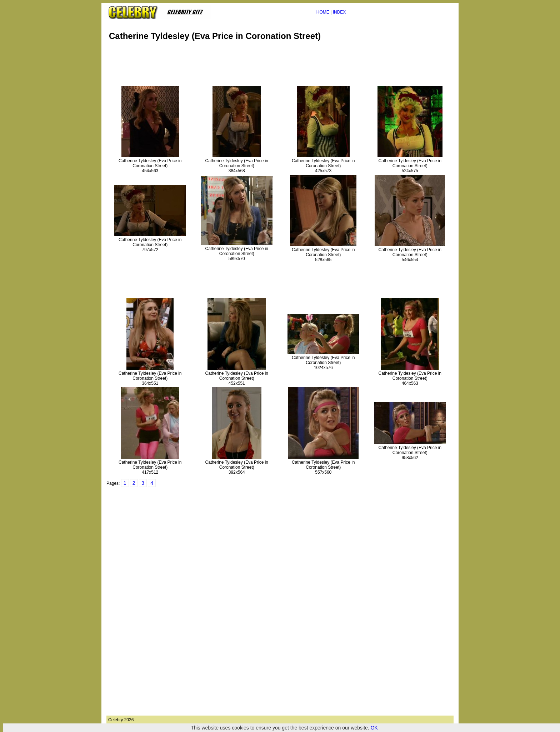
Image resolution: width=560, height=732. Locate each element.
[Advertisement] (236, 66)
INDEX (339, 12)
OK (374, 728)
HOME (323, 12)
